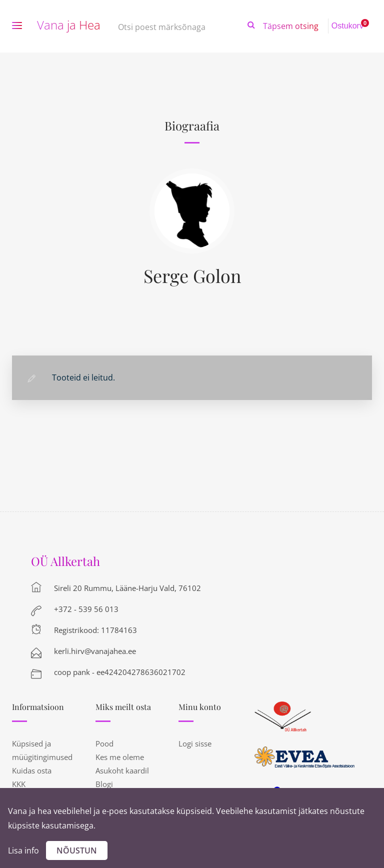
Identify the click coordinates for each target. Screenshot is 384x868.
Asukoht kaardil (122, 770)
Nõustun (77, 850)
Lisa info (23, 850)
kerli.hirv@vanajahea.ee (95, 651)
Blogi (104, 784)
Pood (104, 743)
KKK (19, 784)
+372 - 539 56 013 (86, 609)
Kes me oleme (120, 757)
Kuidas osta (32, 770)
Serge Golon (192, 275)
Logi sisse (195, 743)
